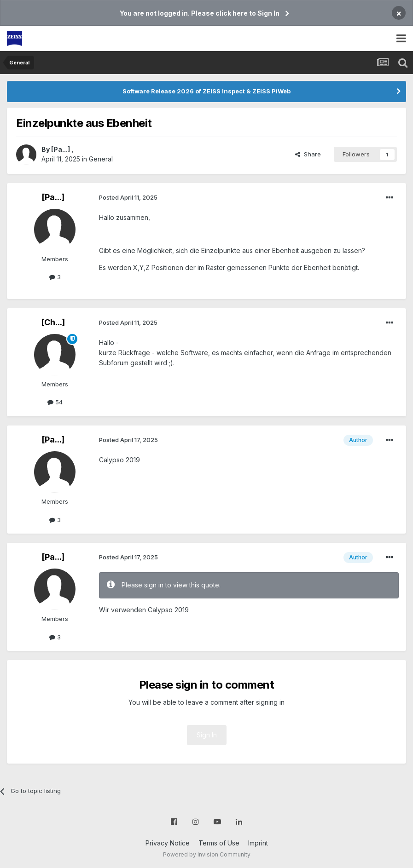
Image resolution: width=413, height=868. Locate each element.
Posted (128, 197)
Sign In (207, 735)
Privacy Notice (168, 843)
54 (55, 402)
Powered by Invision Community (207, 854)
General (101, 159)
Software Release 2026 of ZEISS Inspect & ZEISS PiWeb (206, 91)
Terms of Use (219, 843)
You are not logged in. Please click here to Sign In (200, 13)
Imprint (258, 843)
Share (308, 154)
